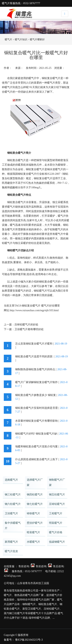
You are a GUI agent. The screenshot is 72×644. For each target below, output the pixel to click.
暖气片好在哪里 (51, 306)
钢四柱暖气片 (35, 495)
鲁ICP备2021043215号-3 (29, 640)
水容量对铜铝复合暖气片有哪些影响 (36, 421)
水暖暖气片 (33, 542)
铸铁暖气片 (33, 513)
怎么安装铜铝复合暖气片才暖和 (34, 344)
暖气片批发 (11, 551)
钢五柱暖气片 (57, 495)
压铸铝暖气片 (57, 504)
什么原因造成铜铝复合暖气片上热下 (36, 459)
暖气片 (8, 39)
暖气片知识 (21, 39)
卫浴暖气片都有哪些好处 (29, 329)
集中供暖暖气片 (13, 526)
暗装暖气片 (33, 532)
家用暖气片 (11, 542)
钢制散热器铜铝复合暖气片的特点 (35, 369)
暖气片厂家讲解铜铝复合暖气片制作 (36, 382)
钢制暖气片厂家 (57, 482)
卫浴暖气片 (11, 513)
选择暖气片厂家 (35, 482)
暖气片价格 (56, 532)
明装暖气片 (56, 523)
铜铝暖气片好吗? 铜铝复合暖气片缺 (36, 434)
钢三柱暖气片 (13, 495)
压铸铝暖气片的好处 (26, 325)
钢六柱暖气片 (13, 504)
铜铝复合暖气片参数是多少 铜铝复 (36, 395)
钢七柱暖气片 (35, 504)
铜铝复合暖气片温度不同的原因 (34, 357)
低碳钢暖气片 (57, 542)
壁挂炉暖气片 (35, 523)
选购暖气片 (11, 480)
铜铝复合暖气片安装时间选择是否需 (36, 408)
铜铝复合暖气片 (31, 306)
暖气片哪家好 (37, 39)
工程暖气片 (56, 513)
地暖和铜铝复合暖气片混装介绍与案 (36, 447)
